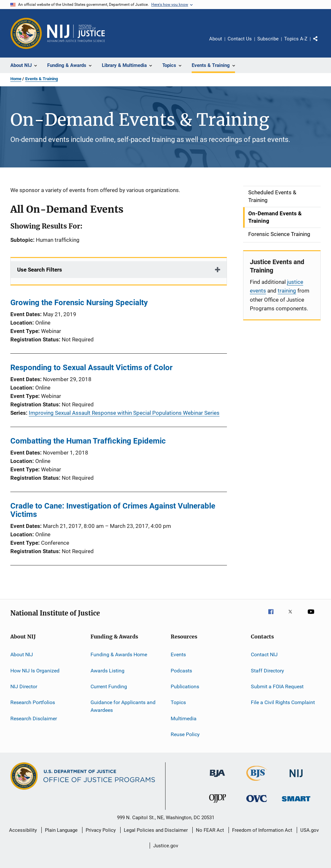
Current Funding (109, 686)
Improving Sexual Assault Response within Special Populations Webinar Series (124, 413)
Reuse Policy (185, 734)
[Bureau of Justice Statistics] (257, 782)
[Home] (76, 33)
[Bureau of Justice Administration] (217, 778)
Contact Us (240, 39)
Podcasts (181, 670)
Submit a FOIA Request (277, 686)
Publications (185, 686)
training (287, 291)
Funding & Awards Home (119, 654)
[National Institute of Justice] (296, 778)
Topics (178, 702)
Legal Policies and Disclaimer (156, 830)
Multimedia (184, 718)
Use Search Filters (40, 270)
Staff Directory (267, 670)
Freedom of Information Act (262, 830)
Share (321, 43)
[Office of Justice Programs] (26, 33)
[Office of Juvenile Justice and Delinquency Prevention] (218, 804)
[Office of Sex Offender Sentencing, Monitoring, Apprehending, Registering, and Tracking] (296, 803)
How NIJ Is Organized (35, 670)
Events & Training (42, 79)
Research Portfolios (33, 702)
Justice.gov (166, 846)
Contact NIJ (264, 654)
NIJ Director (24, 686)
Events (178, 654)
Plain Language (61, 830)
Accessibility (23, 830)
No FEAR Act (210, 830)
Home (16, 79)
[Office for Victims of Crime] (257, 803)
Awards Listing (107, 670)
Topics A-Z (296, 39)
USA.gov (310, 830)
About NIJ (22, 654)
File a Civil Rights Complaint (283, 702)
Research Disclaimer (34, 718)
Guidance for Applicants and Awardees (123, 706)
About (216, 39)
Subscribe (268, 39)
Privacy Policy (101, 830)
